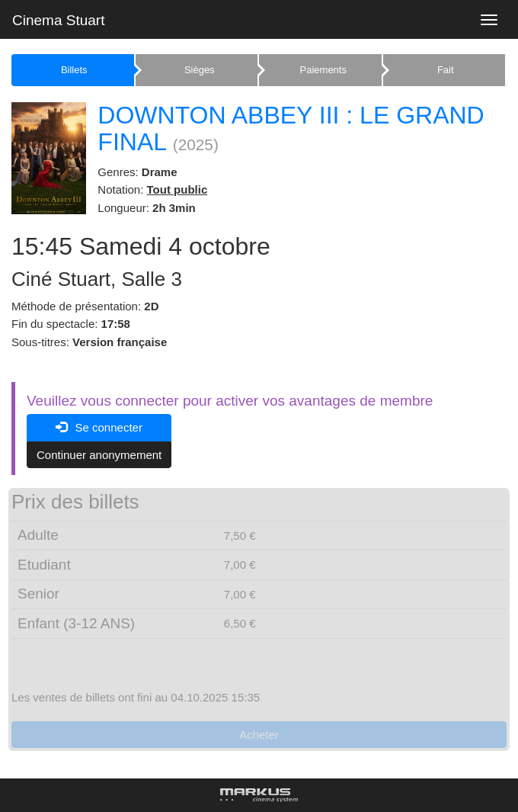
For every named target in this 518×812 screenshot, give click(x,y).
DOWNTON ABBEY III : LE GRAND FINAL (291, 128)
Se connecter (99, 427)
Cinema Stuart (58, 20)
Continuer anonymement (99, 455)
